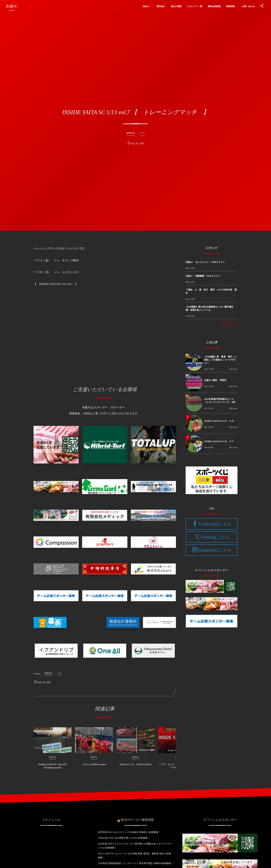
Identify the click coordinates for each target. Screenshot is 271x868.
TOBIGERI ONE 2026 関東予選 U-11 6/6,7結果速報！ (124, 838)
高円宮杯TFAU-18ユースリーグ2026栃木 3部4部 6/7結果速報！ (129, 832)
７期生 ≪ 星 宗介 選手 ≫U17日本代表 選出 (211, 291)
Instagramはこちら (215, 550)
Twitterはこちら (215, 537)
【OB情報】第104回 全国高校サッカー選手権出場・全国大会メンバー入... (209, 308)
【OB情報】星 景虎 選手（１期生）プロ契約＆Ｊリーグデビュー (221, 360)
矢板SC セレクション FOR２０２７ (205, 262)
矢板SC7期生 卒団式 (215, 380)
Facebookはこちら (215, 524)
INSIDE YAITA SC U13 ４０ (219, 421)
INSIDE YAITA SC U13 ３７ (219, 441)
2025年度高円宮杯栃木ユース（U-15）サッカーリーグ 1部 (220, 401)
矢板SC (11, 6)
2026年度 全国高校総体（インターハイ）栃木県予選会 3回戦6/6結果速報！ (135, 863)
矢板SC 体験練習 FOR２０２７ (203, 276)
